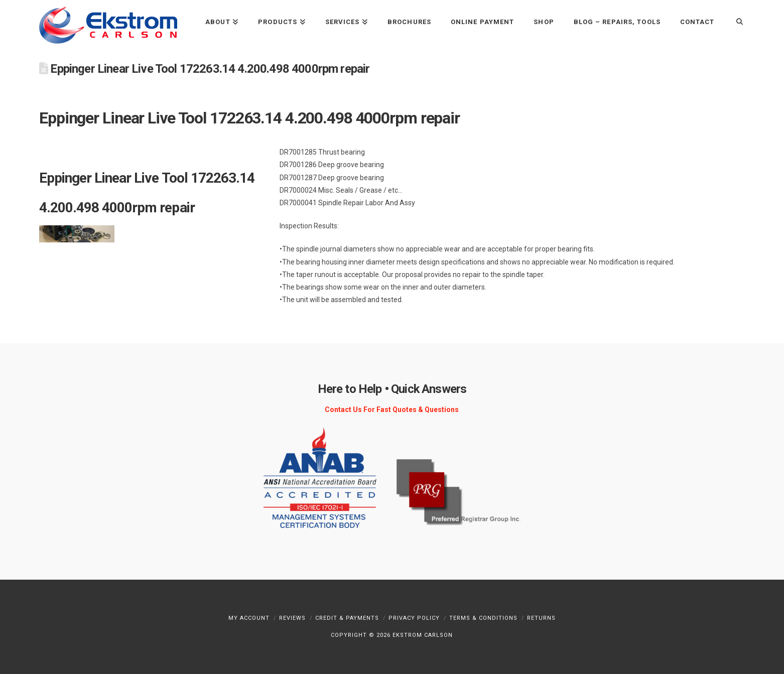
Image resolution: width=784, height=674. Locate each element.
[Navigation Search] (734, 21)
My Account (249, 618)
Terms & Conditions (483, 618)
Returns (541, 618)
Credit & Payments (347, 618)
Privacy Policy (414, 618)
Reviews (292, 618)
